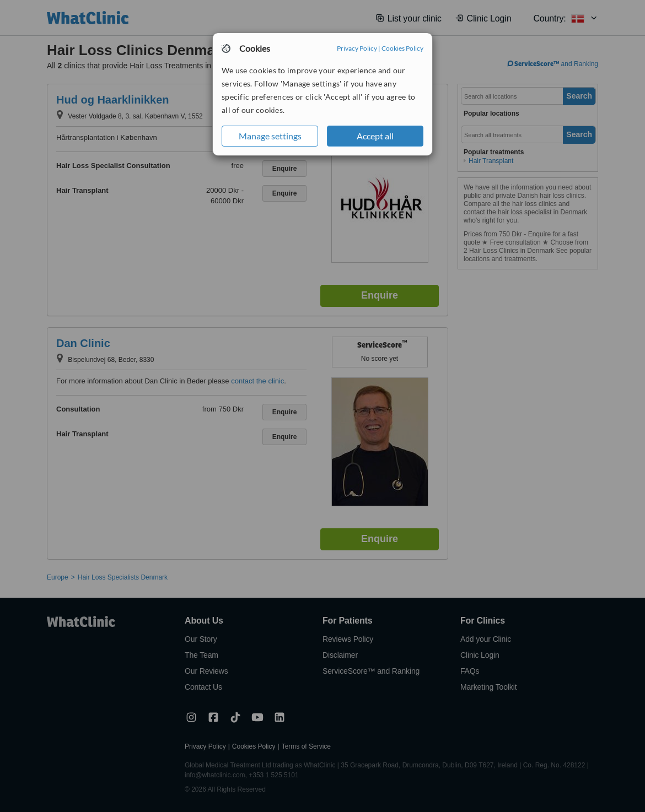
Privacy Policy (357, 48)
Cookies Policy (402, 48)
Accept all (375, 136)
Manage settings (270, 136)
